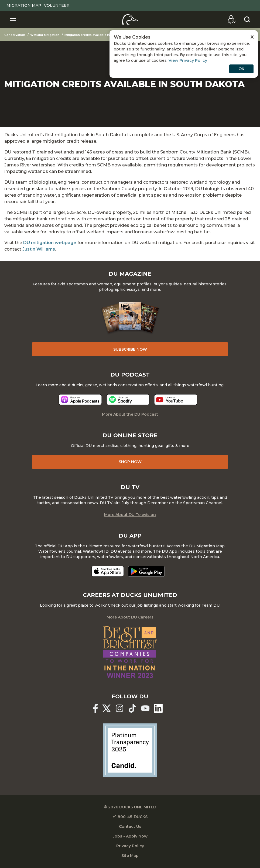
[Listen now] (80, 400)
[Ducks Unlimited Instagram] (119, 708)
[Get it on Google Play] (146, 571)
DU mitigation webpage (50, 243)
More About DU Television (130, 515)
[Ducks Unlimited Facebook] (95, 708)
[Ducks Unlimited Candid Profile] (130, 750)
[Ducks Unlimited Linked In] (158, 708)
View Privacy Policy (188, 60)
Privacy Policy (130, 846)
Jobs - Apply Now (130, 836)
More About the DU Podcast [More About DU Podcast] (130, 414)
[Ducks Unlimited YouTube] (145, 708)
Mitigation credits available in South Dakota (98, 35)
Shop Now (130, 462)
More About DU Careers (130, 617)
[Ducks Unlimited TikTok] (132, 708)
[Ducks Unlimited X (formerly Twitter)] (107, 708)
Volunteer (57, 5)
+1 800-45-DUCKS (130, 817)
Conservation (15, 35)
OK (241, 69)
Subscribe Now (130, 349)
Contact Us (130, 826)
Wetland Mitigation (45, 35)
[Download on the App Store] (108, 571)
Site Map (130, 856)
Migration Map (24, 5)
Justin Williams (39, 249)
